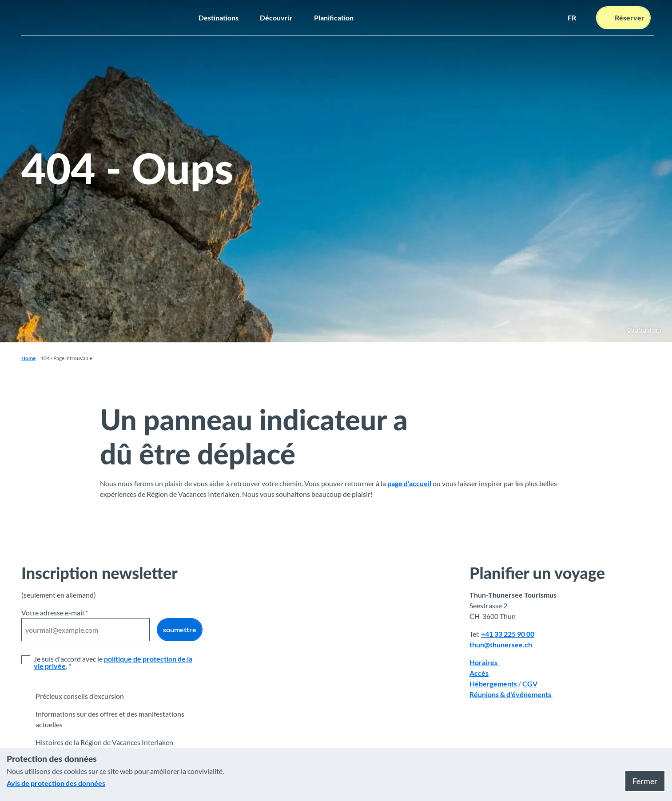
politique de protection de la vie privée (113, 662)
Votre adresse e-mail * (55, 613)
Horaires (484, 662)
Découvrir (276, 18)
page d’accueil (409, 483)
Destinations (219, 18)
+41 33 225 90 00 (508, 634)
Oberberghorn (644, 330)
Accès (479, 673)
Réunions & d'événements (511, 694)
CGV (530, 684)
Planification (334, 18)
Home (28, 358)
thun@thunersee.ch (501, 644)
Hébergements (493, 684)
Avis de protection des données (56, 783)
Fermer (645, 781)
